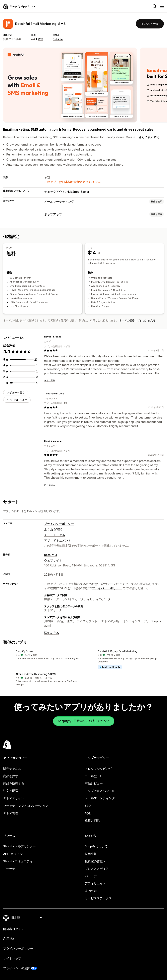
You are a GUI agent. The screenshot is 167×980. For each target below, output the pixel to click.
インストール (150, 24)
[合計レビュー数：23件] (36, 360)
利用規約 (9, 939)
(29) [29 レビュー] (41, 39)
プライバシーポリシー (59, 524)
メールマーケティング (59, 202)
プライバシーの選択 (17, 968)
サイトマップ (12, 958)
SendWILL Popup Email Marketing (118, 651)
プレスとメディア (97, 869)
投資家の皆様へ (95, 861)
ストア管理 (11, 813)
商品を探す (11, 776)
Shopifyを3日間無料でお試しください (84, 721)
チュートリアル (55, 535)
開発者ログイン (14, 929)
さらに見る (50, 380)
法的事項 (91, 891)
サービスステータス (98, 898)
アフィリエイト (95, 883)
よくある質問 (53, 529)
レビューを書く (16, 393)
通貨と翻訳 (92, 821)
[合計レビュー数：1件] (37, 365)
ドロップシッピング (98, 769)
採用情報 (91, 854)
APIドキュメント (14, 854)
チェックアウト (55, 192)
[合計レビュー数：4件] (37, 383)
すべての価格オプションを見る (137, 320)
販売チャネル (12, 769)
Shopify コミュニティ (18, 861)
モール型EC (93, 776)
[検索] (155, 6)
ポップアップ (53, 214)
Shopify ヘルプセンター (19, 846)
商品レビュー (94, 783)
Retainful (58, 39)
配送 (88, 813)
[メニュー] (162, 6)
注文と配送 (11, 791)
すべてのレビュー (17, 400)
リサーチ (9, 869)
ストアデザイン (14, 798)
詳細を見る (52, 633)
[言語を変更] (27, 918)
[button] (43, 655)
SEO (88, 806)
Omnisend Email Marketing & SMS (36, 674)
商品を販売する (14, 783)
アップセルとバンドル (100, 791)
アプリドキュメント (58, 541)
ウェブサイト (53, 560)
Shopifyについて (96, 846)
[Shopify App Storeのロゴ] (19, 6)
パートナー (92, 876)
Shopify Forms (25, 651)
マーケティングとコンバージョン (26, 806)
